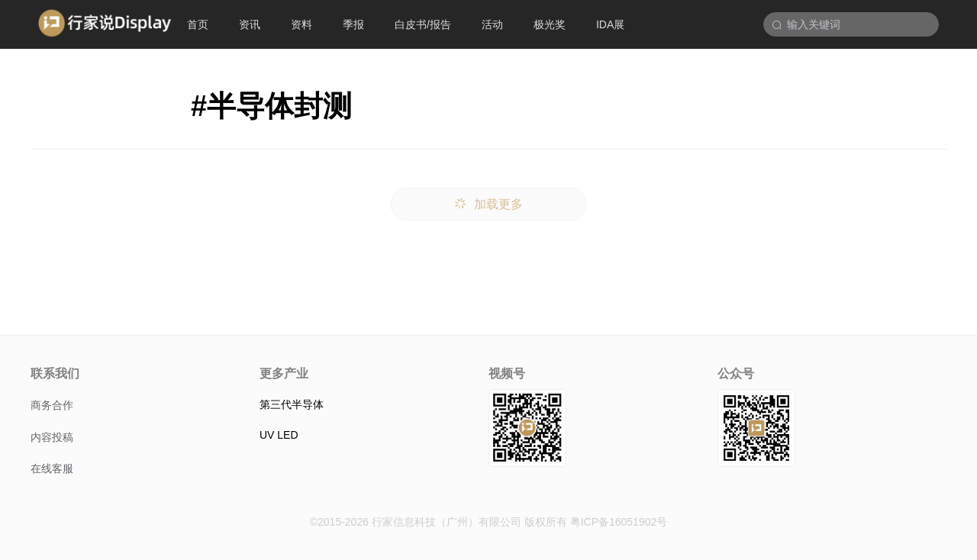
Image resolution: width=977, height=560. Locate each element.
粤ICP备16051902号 (619, 522)
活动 (492, 24)
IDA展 (610, 24)
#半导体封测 (271, 106)
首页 (198, 24)
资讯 (250, 24)
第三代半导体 (292, 404)
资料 (301, 24)
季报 (353, 24)
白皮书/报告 (423, 24)
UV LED (279, 435)
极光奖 (550, 24)
